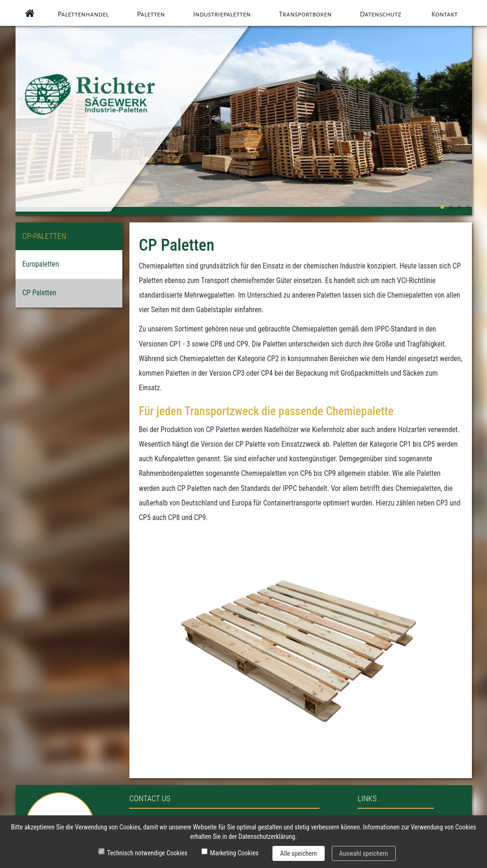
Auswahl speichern (364, 853)
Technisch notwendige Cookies (147, 853)
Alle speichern (298, 853)
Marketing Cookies (234, 853)
